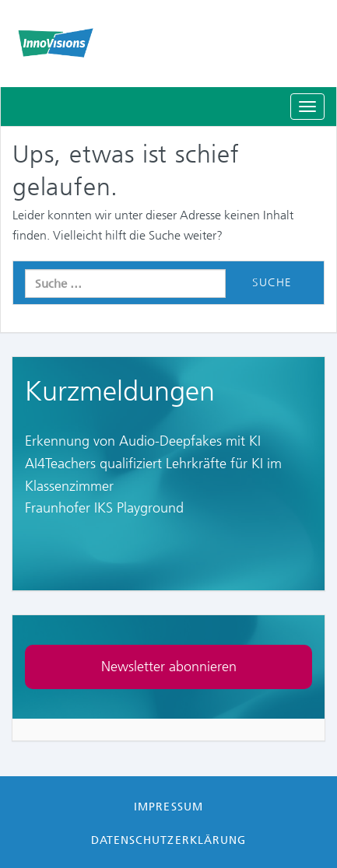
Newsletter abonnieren (169, 667)
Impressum (168, 807)
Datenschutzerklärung (168, 840)
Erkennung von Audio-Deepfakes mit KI (143, 441)
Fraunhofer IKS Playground (104, 508)
